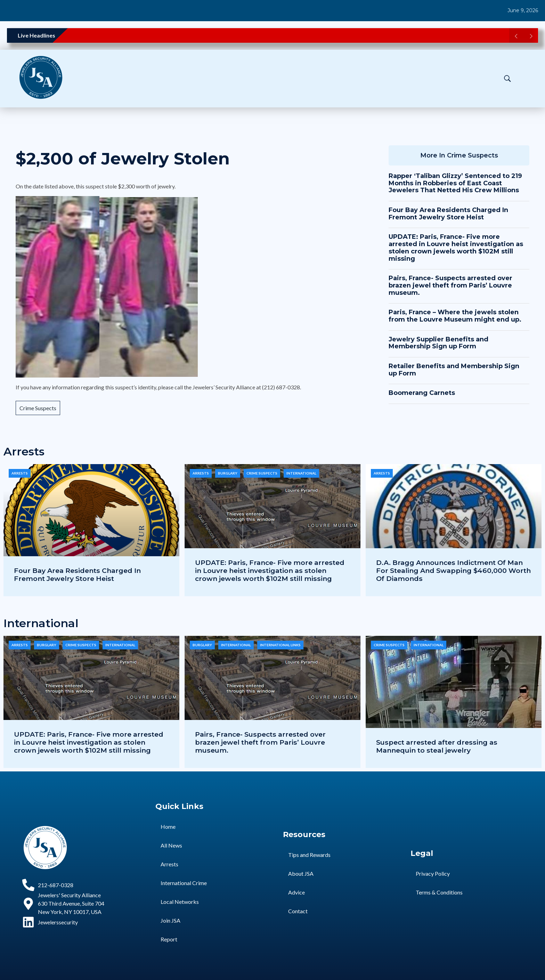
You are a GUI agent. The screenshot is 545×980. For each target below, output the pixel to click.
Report (169, 939)
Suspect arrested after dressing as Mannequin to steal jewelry (437, 746)
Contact (298, 911)
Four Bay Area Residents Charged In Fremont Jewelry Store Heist (448, 214)
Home (168, 827)
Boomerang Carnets (422, 393)
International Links (280, 645)
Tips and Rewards (309, 855)
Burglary (228, 473)
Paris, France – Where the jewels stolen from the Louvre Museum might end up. (455, 316)
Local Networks (180, 902)
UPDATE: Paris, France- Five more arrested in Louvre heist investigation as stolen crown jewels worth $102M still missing (456, 248)
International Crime (184, 883)
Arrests (20, 473)
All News (171, 845)
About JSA (301, 873)
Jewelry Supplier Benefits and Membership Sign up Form (438, 343)
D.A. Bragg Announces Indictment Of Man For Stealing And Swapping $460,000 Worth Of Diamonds (453, 570)
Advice (296, 892)
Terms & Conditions (439, 892)
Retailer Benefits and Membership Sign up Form (454, 370)
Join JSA (170, 920)
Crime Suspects (38, 408)
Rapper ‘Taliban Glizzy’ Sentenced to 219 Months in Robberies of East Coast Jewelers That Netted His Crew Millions (455, 183)
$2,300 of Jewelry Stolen (123, 159)
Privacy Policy (433, 873)
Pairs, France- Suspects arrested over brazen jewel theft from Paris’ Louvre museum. (450, 285)
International (301, 473)
